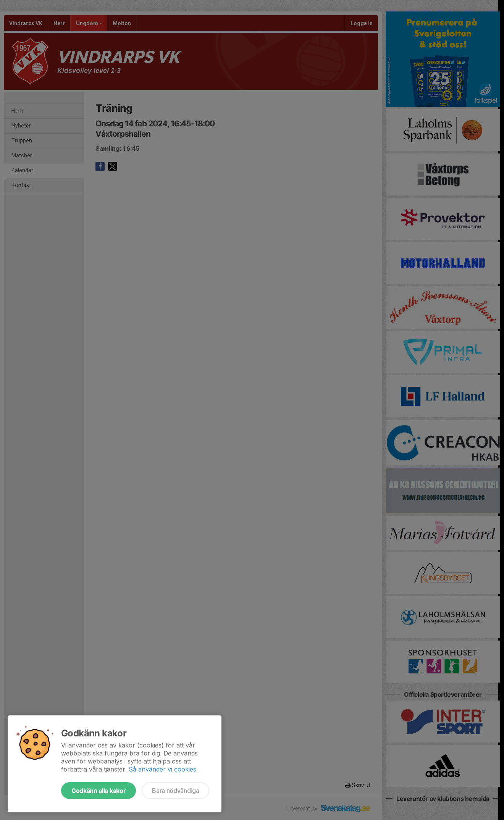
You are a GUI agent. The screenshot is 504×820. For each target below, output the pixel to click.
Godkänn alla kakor (99, 791)
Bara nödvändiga (175, 791)
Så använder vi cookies (162, 769)
